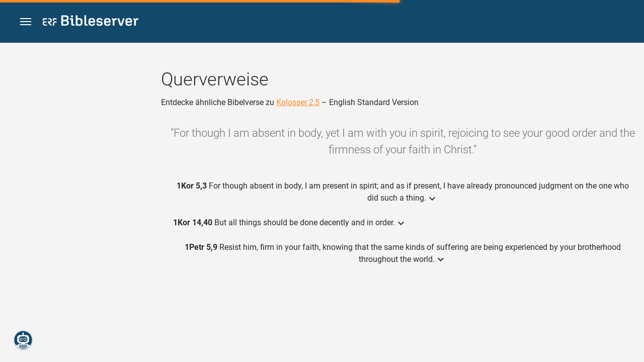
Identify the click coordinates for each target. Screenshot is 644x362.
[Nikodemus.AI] (23, 340)
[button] (26, 22)
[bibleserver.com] (91, 22)
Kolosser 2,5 (298, 102)
